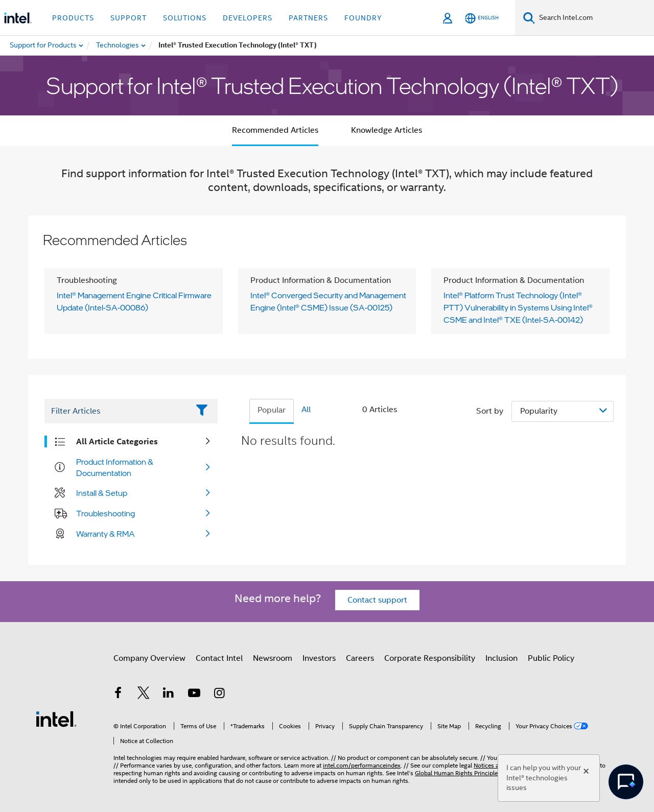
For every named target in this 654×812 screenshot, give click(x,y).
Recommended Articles (275, 130)
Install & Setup (102, 493)
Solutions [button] (185, 18)
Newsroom (273, 658)
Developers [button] (248, 18)
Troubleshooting (106, 513)
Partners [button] (308, 18)
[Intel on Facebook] (118, 695)
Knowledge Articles (387, 130)
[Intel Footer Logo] (56, 719)
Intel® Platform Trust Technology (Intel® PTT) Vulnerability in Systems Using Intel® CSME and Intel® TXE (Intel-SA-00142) (518, 307)
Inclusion (501, 658)
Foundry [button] (363, 18)
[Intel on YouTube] (194, 695)
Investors (319, 658)
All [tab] (306, 410)
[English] (482, 18)
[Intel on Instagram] (219, 695)
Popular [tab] (272, 410)
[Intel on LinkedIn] (169, 695)
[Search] (529, 18)
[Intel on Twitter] (144, 695)
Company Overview (149, 658)
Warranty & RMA (106, 534)
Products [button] (73, 18)
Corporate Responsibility (430, 658)
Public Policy (551, 658)
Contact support (377, 600)
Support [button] (129, 18)
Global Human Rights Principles (458, 773)
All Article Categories (117, 441)
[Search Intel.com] (594, 18)
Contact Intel (219, 658)
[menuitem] (118, 45)
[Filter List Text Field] (117, 411)
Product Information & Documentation (115, 467)
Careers (360, 658)
